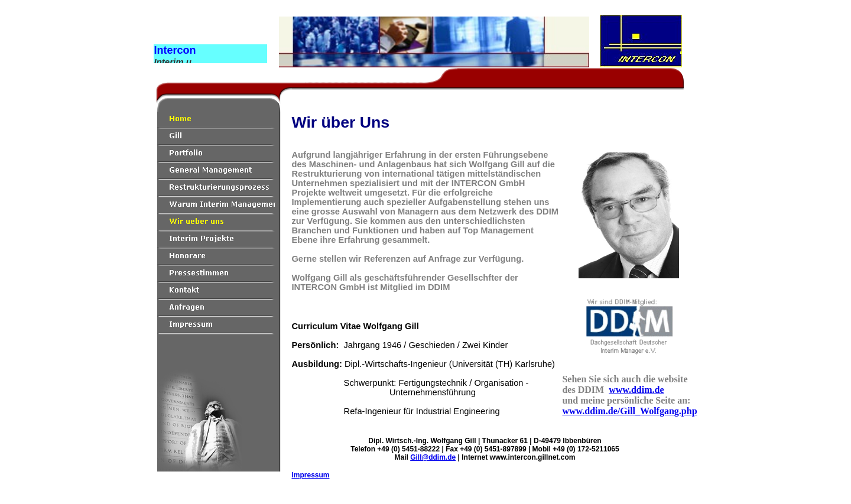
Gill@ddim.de (433, 457)
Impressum (310, 475)
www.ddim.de (636, 390)
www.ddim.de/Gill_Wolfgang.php (629, 411)
